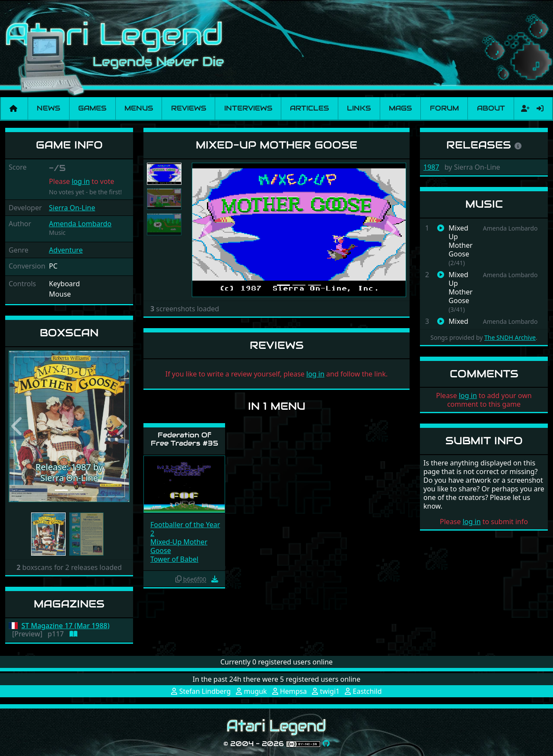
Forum (444, 108)
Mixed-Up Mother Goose (179, 546)
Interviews (248, 108)
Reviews (189, 108)
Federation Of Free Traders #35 (184, 439)
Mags (400, 108)
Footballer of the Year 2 (185, 529)
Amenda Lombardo (80, 224)
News (48, 108)
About (491, 108)
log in (81, 181)
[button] (18, 427)
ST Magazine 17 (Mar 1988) (66, 626)
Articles (309, 108)
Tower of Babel (174, 559)
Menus (139, 108)
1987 (431, 167)
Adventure (66, 250)
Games (92, 108)
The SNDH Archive (510, 337)
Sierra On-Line (72, 208)
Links (359, 108)
